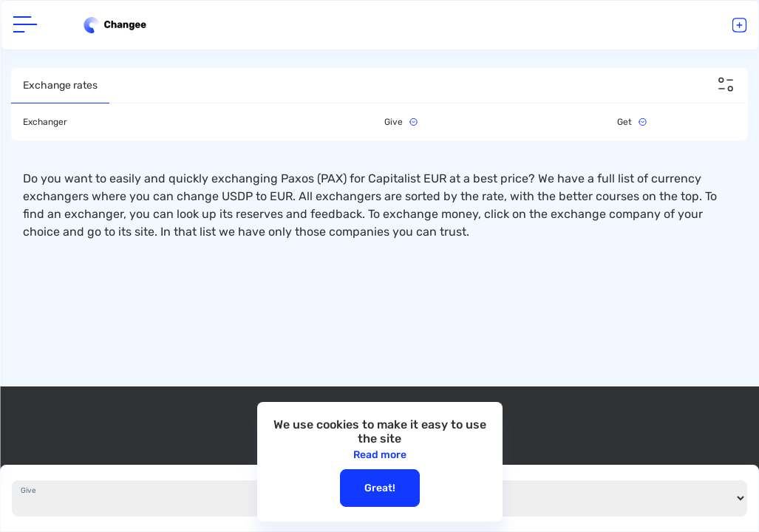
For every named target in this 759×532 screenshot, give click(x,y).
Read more (380, 455)
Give (28, 491)
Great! (380, 488)
